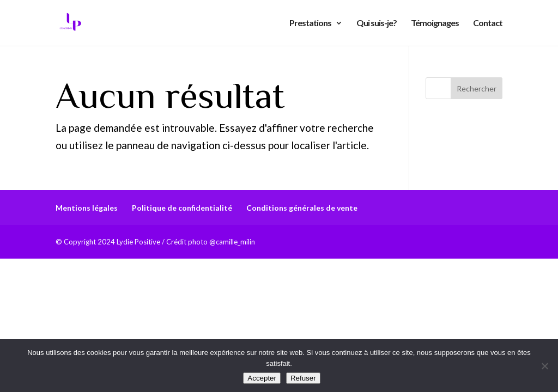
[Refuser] (544, 366)
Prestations (310, 23)
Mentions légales (87, 208)
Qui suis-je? (377, 23)
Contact (488, 23)
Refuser (303, 378)
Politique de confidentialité (182, 208)
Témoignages (435, 23)
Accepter (262, 378)
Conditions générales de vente (302, 208)
